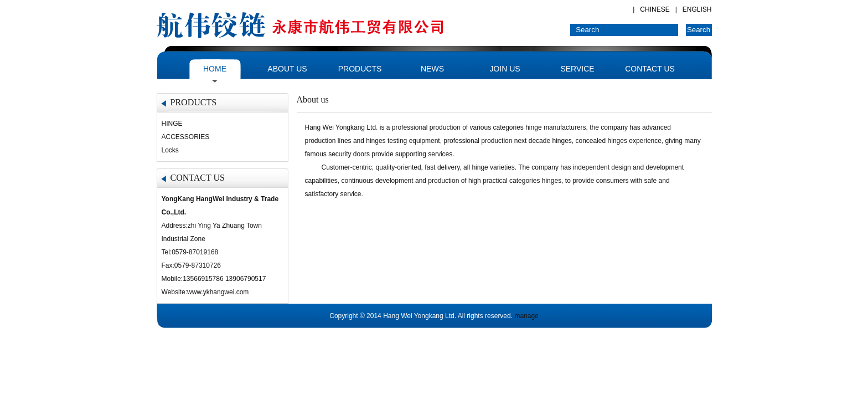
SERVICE (577, 69)
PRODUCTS (360, 69)
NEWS (432, 69)
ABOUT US (287, 69)
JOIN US (505, 69)
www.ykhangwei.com (218, 292)
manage (526, 316)
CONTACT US (650, 69)
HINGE (172, 124)
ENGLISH (697, 9)
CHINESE (655, 9)
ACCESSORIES (186, 137)
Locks (170, 150)
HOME (215, 69)
